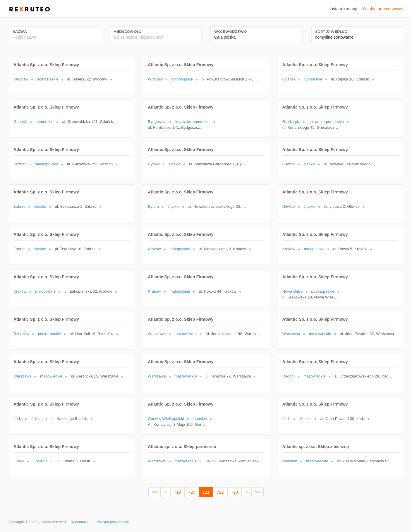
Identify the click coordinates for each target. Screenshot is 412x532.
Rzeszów (21, 334)
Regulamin (79, 522)
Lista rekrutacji (343, 9)
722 (220, 492)
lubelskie (40, 461)
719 (178, 492)
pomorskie (313, 79)
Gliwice (289, 164)
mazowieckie (186, 334)
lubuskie (200, 419)
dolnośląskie (48, 79)
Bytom (153, 206)
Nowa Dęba (292, 291)
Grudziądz (291, 122)
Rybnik (154, 164)
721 (206, 492)
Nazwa (20, 32)
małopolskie (180, 249)
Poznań (20, 164)
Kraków (154, 249)
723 (235, 492)
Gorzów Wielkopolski (166, 419)
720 (192, 492)
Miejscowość (127, 32)
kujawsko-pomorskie (193, 122)
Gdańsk (289, 79)
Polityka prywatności (113, 522)
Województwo (231, 32)
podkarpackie (323, 291)
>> (258, 492)
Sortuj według (331, 32)
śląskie (175, 164)
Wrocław (21, 79)
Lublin (19, 461)
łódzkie (37, 419)
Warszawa (157, 334)
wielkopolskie (47, 164)
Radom (289, 376)
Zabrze (19, 206)
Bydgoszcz (157, 122)
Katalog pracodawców (383, 9)
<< (155, 492)
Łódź (18, 419)
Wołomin (290, 461)
